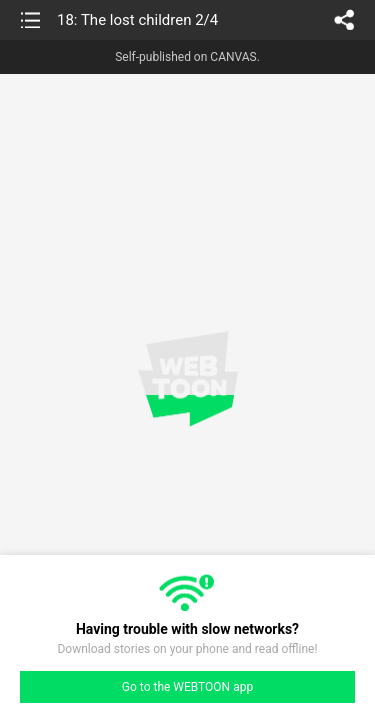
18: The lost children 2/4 (137, 20)
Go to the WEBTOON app (187, 687)
